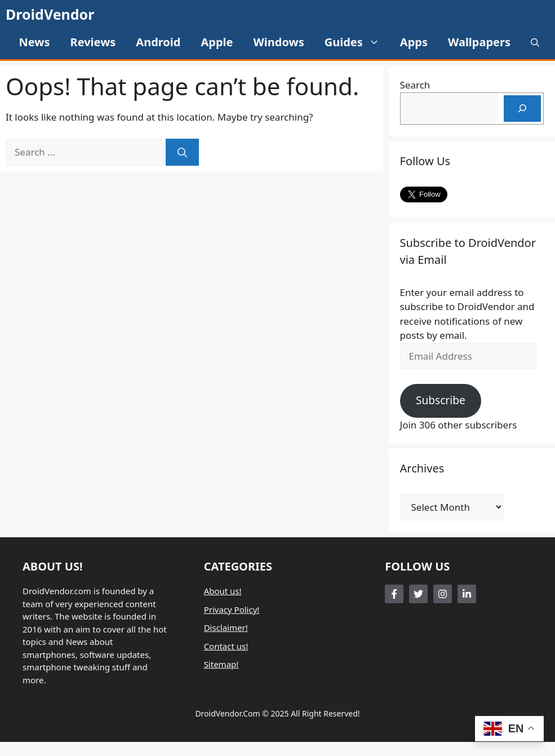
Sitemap (220, 664)
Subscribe (441, 400)
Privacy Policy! (232, 609)
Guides (357, 42)
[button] (535, 42)
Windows (278, 42)
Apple (217, 42)
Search (415, 85)
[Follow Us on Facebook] (394, 594)
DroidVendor (50, 14)
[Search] (182, 152)
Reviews (93, 42)
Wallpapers (479, 42)
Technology (227, 683)
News (35, 42)
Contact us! (226, 646)
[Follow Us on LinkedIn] (467, 594)
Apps (414, 42)
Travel (216, 701)
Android (158, 42)
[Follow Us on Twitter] (418, 594)
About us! (223, 591)
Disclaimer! (226, 627)
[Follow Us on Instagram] (443, 594)
